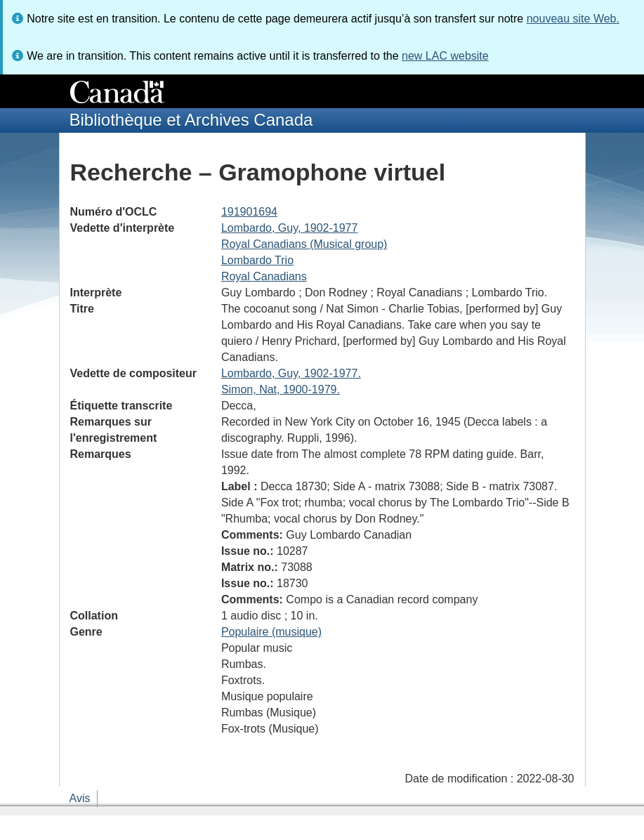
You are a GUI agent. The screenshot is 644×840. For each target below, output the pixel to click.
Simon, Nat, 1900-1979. (281, 389)
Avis (80, 798)
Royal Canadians (264, 276)
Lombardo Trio (257, 260)
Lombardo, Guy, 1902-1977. (291, 373)
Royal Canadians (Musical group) (304, 244)
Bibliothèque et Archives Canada (191, 120)
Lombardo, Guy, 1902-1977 (290, 228)
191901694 (249, 212)
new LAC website (445, 56)
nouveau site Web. (573, 19)
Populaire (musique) (271, 632)
